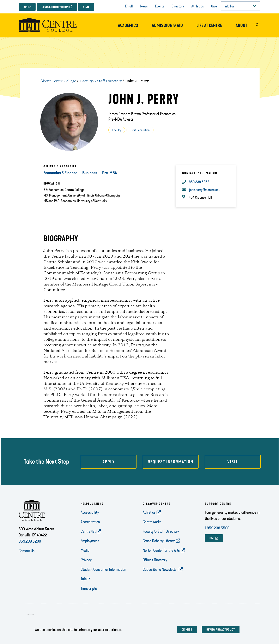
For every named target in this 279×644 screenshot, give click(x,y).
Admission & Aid (167, 25)
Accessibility (90, 512)
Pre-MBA (110, 173)
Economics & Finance (60, 173)
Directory (178, 6)
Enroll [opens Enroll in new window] (129, 6)
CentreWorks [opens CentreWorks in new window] (152, 522)
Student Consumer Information (103, 569)
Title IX (86, 579)
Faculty (117, 130)
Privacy (86, 560)
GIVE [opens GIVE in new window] (212, 538)
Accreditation (90, 522)
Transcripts (89, 588)
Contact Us (27, 551)
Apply (27, 7)
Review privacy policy (221, 630)
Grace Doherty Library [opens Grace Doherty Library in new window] (159, 541)
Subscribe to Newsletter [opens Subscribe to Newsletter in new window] (160, 569)
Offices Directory (155, 560)
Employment (90, 541)
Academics (128, 25)
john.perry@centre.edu (205, 190)
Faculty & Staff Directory (101, 81)
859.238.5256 (199, 182)
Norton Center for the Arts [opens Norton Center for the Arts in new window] (161, 550)
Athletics (198, 6)
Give (214, 6)
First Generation (140, 130)
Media (85, 550)
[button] (257, 26)
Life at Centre (209, 25)
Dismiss (187, 630)
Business (90, 173)
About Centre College (58, 81)
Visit (86, 7)
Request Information (55, 7)
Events (160, 6)
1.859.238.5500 (217, 528)
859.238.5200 (30, 541)
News (144, 6)
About (241, 25)
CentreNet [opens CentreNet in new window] (88, 531)
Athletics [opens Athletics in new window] (149, 512)
